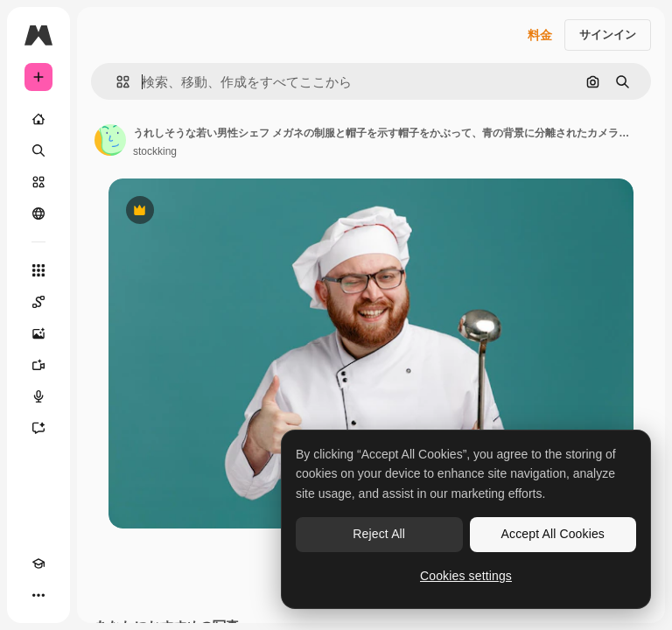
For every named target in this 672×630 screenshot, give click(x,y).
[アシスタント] (38, 428)
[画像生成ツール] (38, 333)
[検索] (38, 150)
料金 (540, 35)
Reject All (379, 534)
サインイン (608, 35)
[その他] (38, 595)
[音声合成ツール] (38, 396)
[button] (116, 82)
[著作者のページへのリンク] (110, 140)
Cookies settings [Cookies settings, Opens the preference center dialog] (466, 576)
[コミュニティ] (38, 213)
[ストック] (38, 182)
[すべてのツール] (38, 270)
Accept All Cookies (553, 534)
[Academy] (38, 563)
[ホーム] (38, 119)
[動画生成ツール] (38, 365)
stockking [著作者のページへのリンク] (155, 151)
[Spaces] (38, 302)
